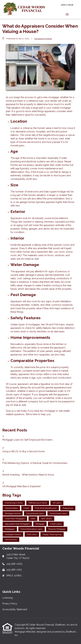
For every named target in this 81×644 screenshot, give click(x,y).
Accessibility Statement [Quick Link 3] (15, 609)
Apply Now (67, 5)
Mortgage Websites (26, 632)
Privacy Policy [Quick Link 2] (10, 604)
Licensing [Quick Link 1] (7, 598)
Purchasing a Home (43, 39)
